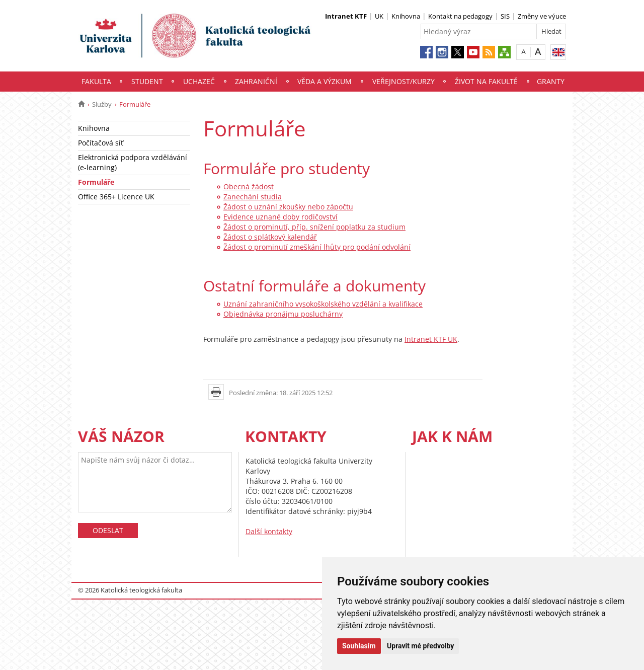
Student (147, 81)
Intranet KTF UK (431, 339)
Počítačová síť (101, 143)
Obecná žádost (249, 187)
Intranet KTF (346, 16)
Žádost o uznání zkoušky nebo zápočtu (288, 207)
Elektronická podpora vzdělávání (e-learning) (133, 162)
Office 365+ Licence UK (116, 197)
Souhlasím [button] (359, 646)
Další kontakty (269, 531)
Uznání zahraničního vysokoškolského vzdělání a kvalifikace (323, 304)
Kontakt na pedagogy (460, 16)
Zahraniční (256, 81)
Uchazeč (199, 81)
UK (379, 16)
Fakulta (96, 81)
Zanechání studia (253, 197)
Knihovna (406, 16)
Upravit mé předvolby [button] (420, 646)
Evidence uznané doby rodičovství (280, 217)
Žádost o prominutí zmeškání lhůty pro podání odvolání (317, 247)
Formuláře (96, 182)
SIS (505, 16)
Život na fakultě (486, 81)
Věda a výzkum (325, 81)
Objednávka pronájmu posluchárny (283, 314)
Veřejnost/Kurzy (404, 81)
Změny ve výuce (542, 16)
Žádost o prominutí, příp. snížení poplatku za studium (314, 227)
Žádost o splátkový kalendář (270, 237)
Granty (551, 81)
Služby (102, 104)
